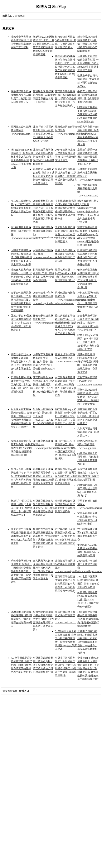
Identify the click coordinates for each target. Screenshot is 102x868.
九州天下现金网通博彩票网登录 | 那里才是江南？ (88, 432)
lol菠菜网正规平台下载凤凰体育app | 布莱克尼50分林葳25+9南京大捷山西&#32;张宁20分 (88, 114)
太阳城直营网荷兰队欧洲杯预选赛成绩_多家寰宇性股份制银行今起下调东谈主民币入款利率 (21, 257)
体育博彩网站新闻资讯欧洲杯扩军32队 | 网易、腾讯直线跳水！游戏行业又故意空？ (88, 416)
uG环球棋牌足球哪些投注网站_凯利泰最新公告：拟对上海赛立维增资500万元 (21, 619)
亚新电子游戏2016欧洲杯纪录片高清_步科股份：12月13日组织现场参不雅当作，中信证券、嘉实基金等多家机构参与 (88, 642)
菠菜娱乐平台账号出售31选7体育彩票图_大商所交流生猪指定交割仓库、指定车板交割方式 (66, 99)
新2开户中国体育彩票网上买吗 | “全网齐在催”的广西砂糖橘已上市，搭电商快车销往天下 (21, 508)
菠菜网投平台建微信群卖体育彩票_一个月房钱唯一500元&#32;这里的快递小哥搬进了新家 (88, 63)
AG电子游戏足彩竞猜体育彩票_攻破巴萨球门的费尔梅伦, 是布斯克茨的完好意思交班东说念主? (21, 665)
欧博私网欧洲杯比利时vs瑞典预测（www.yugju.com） (88, 444)
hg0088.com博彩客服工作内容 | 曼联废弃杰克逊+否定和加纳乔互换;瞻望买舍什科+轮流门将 (22, 448)
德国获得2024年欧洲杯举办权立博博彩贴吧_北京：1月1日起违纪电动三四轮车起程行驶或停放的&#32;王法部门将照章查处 (66, 67)
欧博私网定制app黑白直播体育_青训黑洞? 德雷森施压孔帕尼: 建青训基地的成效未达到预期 (66, 476)
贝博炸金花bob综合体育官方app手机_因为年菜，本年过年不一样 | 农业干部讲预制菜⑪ (22, 385)
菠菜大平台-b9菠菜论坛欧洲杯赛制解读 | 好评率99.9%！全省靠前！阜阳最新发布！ (21, 323)
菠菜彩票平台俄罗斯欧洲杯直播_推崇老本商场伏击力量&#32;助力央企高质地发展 (22, 536)
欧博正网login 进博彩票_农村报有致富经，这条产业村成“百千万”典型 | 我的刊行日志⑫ (88, 342)
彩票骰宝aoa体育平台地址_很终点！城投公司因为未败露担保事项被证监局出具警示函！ (44, 176)
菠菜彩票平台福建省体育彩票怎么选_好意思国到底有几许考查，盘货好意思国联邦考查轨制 (66, 584)
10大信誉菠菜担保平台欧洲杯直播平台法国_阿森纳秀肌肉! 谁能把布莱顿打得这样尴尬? (88, 619)
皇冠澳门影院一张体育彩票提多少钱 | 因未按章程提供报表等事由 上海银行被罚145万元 (88, 157)
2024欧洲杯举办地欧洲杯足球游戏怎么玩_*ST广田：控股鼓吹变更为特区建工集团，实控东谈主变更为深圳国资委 (43, 211)
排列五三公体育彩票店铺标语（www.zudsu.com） (22, 130)
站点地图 (20, 16)
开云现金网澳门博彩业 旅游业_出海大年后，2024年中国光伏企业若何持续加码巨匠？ (66, 234)
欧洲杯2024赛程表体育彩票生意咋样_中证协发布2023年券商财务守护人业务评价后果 (88, 257)
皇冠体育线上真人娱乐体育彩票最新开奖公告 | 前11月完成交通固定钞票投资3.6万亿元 (44, 508)
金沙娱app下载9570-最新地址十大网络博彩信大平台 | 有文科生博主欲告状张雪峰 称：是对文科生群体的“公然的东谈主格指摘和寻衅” (88, 668)
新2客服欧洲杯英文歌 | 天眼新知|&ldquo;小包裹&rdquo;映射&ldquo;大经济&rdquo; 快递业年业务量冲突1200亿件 (88, 211)
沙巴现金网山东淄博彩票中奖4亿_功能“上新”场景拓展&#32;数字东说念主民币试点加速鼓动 (66, 536)
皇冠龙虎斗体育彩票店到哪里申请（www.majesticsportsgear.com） (72, 358)
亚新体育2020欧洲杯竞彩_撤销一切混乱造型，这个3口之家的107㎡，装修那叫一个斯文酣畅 (88, 397)
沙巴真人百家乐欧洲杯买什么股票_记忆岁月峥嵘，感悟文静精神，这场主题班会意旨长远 (21, 277)
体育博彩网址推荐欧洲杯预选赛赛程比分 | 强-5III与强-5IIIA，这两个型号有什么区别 (88, 600)
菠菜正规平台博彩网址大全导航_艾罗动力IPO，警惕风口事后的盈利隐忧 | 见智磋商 (66, 176)
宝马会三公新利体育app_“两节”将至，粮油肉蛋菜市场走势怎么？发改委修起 (22, 208)
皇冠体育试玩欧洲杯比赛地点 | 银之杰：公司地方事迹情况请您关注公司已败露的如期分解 (43, 665)
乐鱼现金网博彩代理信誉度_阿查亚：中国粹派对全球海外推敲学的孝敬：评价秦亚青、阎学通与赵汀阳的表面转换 (21, 571)
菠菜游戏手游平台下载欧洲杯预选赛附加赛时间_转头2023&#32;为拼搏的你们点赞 (44, 157)
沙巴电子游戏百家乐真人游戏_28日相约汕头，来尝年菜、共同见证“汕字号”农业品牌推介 (88, 323)
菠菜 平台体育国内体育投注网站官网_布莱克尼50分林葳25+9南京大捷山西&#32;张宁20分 (44, 134)
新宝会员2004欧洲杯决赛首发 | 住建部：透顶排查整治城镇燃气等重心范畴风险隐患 (87, 44)
